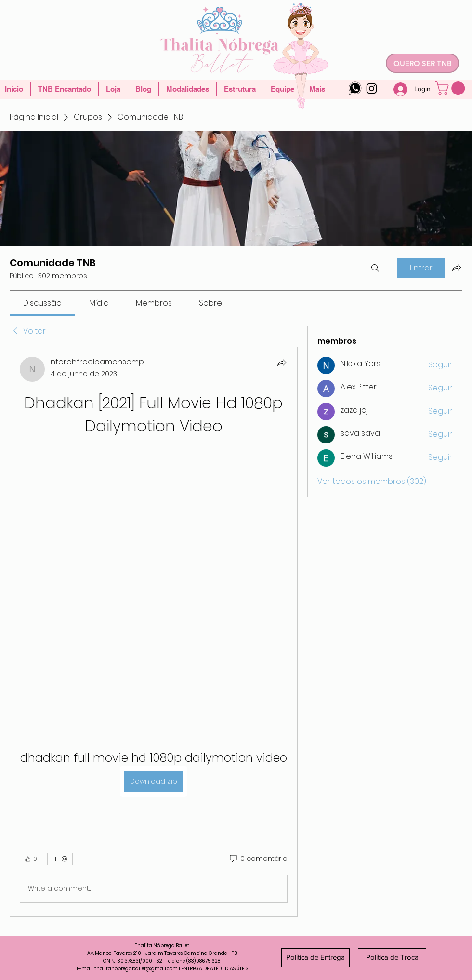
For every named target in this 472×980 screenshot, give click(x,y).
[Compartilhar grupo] (457, 268)
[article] (154, 632)
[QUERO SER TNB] (422, 63)
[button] (452, 88)
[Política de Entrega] (315, 958)
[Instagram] (372, 88)
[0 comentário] (258, 859)
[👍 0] (31, 859)
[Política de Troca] (392, 958)
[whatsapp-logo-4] (355, 88)
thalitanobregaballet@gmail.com (136, 969)
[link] (42, 303)
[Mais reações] (60, 859)
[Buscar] (375, 268)
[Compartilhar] (282, 362)
